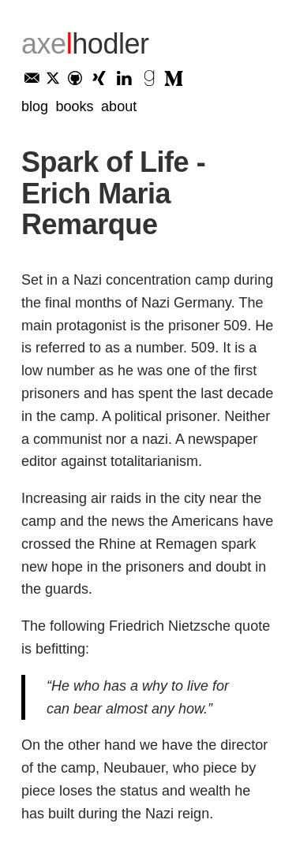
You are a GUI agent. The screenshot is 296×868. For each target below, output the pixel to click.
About (119, 106)
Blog (35, 106)
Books (75, 106)
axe (85, 44)
